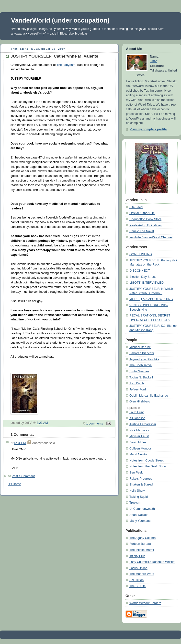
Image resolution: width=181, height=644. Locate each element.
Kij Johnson (137, 418)
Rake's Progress (141, 479)
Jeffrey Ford (138, 389)
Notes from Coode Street (146, 461)
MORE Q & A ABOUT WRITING (151, 299)
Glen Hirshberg (140, 401)
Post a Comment (23, 476)
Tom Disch (137, 383)
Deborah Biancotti (142, 353)
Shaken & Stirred (141, 485)
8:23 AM (42, 423)
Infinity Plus (137, 556)
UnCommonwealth (142, 509)
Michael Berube (140, 347)
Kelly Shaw (137, 491)
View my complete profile (148, 129)
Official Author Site (142, 213)
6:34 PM (20, 443)
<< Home (15, 484)
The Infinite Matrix (142, 550)
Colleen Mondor (140, 449)
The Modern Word (142, 574)
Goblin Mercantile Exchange (149, 396)
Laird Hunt (136, 412)
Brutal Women (139, 371)
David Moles (138, 442)
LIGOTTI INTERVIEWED (147, 283)
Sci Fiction (136, 580)
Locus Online (138, 568)
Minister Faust (139, 436)
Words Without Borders (145, 603)
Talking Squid (139, 497)
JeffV (153, 61)
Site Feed (136, 207)
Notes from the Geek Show (148, 466)
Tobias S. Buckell (141, 377)
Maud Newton (139, 454)
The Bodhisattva (141, 365)
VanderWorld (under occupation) (60, 20)
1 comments (95, 424)
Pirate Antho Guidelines (146, 225)
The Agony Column (142, 538)
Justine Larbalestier (143, 424)
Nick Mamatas (139, 430)
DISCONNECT (140, 271)
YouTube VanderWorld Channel (151, 237)
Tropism (135, 503)
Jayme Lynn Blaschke (144, 359)
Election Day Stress (143, 277)
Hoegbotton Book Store (145, 219)
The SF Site (138, 586)
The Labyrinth (66, 65)
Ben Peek (136, 473)
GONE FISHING (141, 254)
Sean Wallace (139, 515)
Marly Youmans (140, 521)
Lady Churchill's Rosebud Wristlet (152, 562)
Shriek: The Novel (142, 231)
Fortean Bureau (140, 544)
